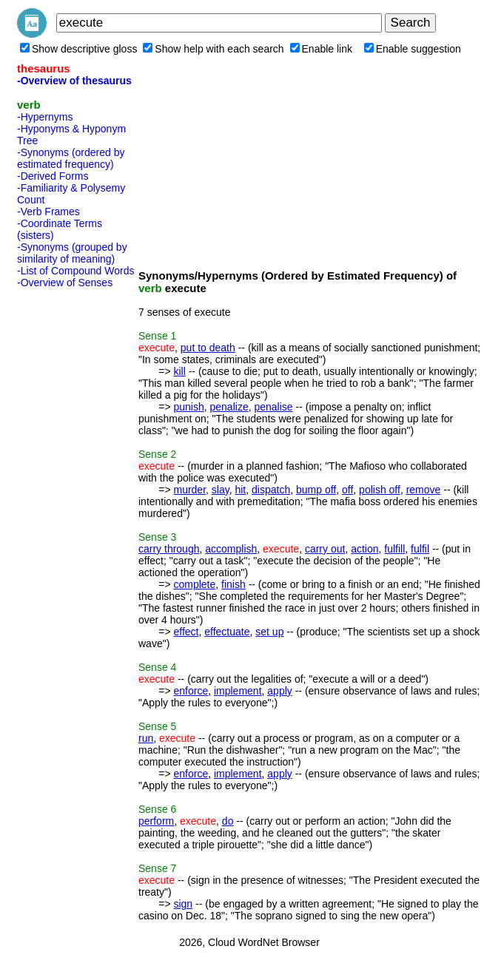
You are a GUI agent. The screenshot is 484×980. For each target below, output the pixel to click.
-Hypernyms (45, 117)
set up (269, 632)
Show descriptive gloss (78, 49)
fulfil (420, 549)
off (347, 490)
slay (221, 490)
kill (179, 371)
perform (156, 821)
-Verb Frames (48, 212)
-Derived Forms (53, 176)
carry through (169, 549)
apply (279, 691)
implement (238, 691)
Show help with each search (213, 49)
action (364, 549)
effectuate (227, 632)
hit (240, 490)
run (146, 738)
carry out (325, 549)
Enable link (322, 49)
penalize (229, 407)
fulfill (394, 549)
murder (189, 490)
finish (233, 584)
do (228, 821)
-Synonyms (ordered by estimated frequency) (71, 158)
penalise (273, 407)
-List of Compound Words (75, 271)
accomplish (231, 549)
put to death (208, 348)
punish (188, 407)
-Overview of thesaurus (74, 81)
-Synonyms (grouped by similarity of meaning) (72, 253)
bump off (316, 490)
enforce (191, 691)
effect (186, 632)
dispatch (271, 490)
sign (183, 904)
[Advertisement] (76, 516)
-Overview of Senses (65, 283)
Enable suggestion (413, 49)
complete (194, 584)
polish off (380, 490)
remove (424, 490)
